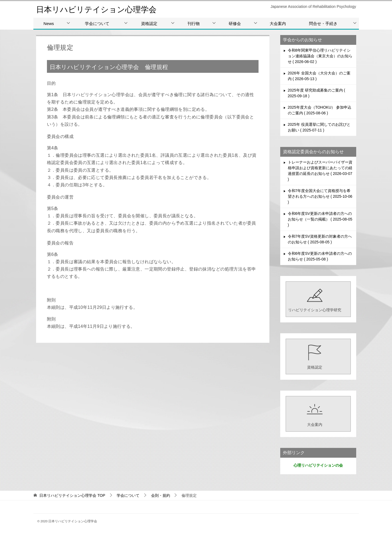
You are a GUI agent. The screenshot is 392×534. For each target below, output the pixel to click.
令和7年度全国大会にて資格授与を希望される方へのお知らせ (320, 196)
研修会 (235, 23)
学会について (97, 23)
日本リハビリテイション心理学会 (98, 9)
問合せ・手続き (323, 23)
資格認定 (149, 23)
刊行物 (194, 23)
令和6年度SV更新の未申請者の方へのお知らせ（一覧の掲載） (320, 219)
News (49, 23)
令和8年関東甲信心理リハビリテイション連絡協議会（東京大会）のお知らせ (320, 56)
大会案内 (278, 23)
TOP (72, 495)
